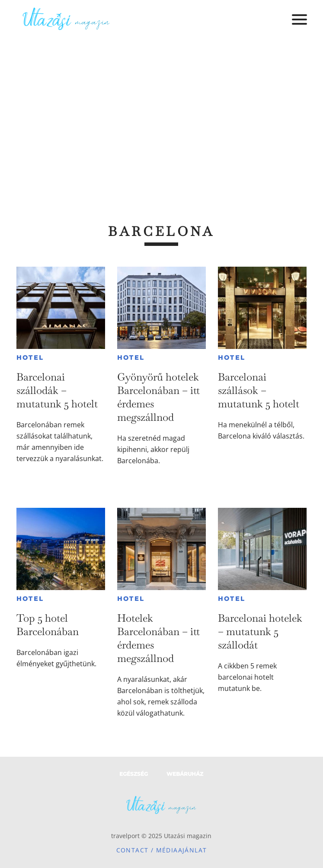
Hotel (30, 358)
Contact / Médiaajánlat (162, 850)
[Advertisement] (161, 104)
